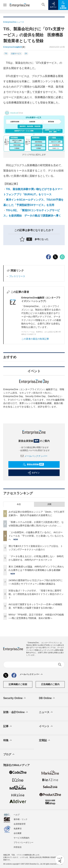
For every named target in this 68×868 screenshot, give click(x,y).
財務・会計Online (16, 712)
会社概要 (18, 833)
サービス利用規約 (22, 838)
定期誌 (45, 740)
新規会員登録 (33, 464)
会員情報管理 (20, 824)
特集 (8, 740)
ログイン (34, 473)
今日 (19, 504)
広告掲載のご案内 (50, 684)
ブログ (9, 754)
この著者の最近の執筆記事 (35, 339)
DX (26, 54)
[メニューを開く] (5, 5)
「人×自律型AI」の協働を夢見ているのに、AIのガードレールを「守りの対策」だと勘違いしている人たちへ (36, 536)
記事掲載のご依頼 (18, 684)
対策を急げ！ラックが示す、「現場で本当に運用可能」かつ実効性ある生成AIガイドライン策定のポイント (36, 594)
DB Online (47, 698)
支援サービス (16, 54)
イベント (46, 726)
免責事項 (18, 829)
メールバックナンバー (34, 456)
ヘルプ (17, 815)
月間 (49, 504)
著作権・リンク (21, 819)
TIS (6, 54)
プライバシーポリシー (23, 843)
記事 (8, 726)
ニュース (46, 712)
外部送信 (18, 847)
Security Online (15, 698)
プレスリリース (17, 276)
